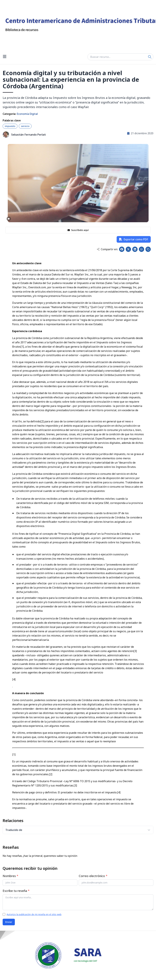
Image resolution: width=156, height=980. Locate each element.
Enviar (9, 922)
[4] (14, 679)
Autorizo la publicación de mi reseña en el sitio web (34, 914)
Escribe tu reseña (16, 891)
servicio (25, 126)
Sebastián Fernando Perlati (28, 135)
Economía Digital (27, 114)
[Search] (150, 57)
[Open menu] (5, 57)
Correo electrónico (93, 876)
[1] (22, 347)
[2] (42, 421)
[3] (135, 651)
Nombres (10, 876)
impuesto (10, 126)
